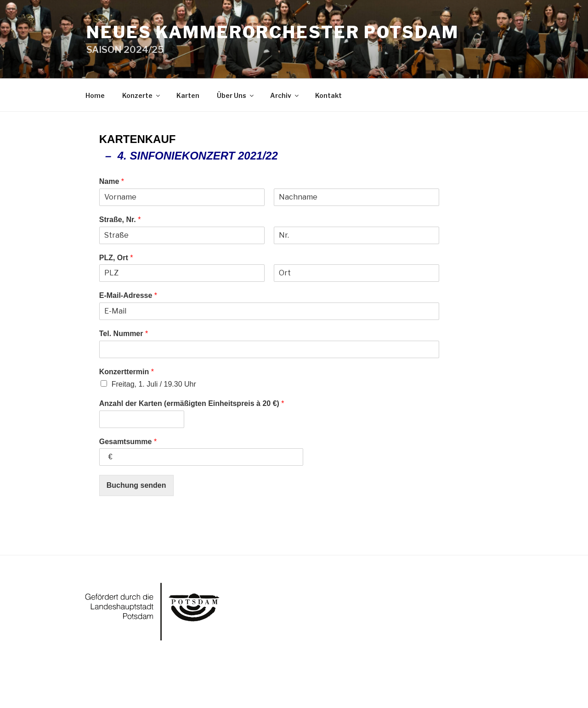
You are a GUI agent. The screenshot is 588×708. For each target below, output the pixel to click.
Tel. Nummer (124, 334)
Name (112, 181)
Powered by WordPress (120, 687)
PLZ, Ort (116, 258)
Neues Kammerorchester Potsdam (273, 32)
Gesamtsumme (128, 442)
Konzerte (142, 95)
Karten (188, 95)
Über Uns (236, 95)
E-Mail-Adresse (128, 295)
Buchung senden (136, 485)
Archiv (285, 95)
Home (95, 95)
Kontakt (328, 95)
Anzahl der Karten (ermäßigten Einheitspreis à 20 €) (192, 403)
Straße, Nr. (120, 220)
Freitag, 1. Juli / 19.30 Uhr (154, 384)
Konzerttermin (127, 372)
